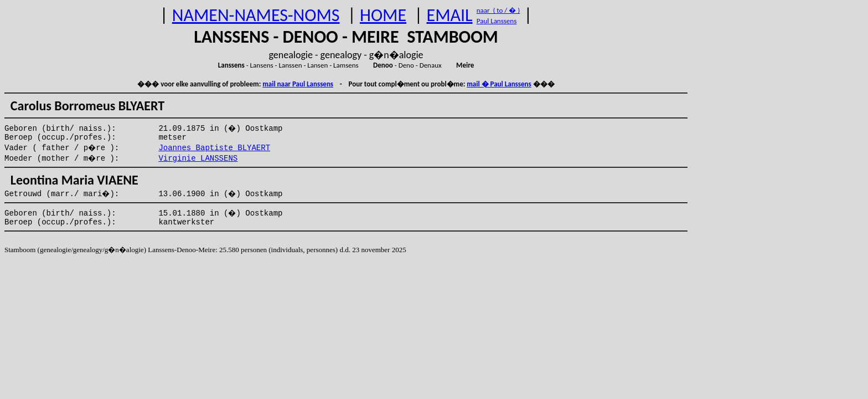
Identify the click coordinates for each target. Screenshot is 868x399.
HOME (383, 15)
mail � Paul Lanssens (499, 84)
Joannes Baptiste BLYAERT (214, 148)
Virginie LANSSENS (198, 158)
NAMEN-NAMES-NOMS (256, 15)
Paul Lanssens (497, 21)
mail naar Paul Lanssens (298, 84)
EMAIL (450, 15)
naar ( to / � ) (498, 10)
